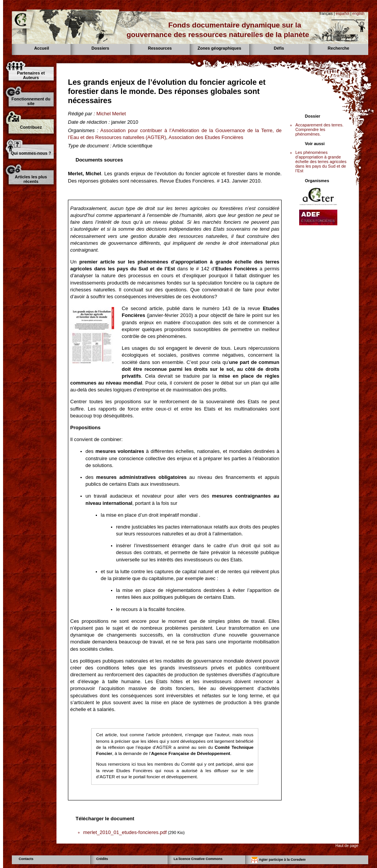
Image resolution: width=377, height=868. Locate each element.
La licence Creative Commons (198, 859)
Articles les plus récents (31, 179)
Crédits (102, 859)
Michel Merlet (111, 114)
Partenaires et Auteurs (31, 75)
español (342, 14)
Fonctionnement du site (31, 101)
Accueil (41, 48)
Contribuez (31, 127)
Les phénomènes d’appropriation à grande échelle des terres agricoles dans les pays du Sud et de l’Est (321, 162)
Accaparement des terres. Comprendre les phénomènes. (319, 129)
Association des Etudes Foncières (206, 137)
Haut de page (347, 846)
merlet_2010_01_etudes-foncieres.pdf (125, 832)
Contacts (26, 859)
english (358, 14)
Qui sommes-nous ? (31, 153)
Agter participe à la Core (278, 860)
